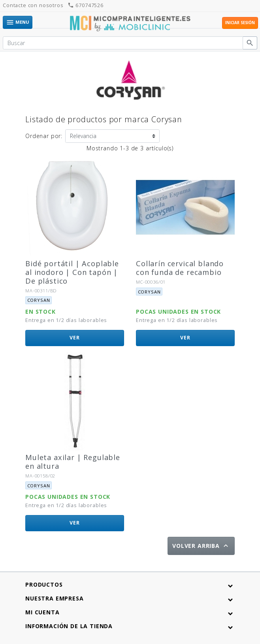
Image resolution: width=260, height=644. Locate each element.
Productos (44, 584)
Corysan (39, 300)
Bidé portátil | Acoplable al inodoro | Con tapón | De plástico (72, 272)
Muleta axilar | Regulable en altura (73, 462)
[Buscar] (123, 43)
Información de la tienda (69, 626)
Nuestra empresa (55, 598)
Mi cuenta (42, 612)
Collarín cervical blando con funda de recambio (180, 268)
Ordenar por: (44, 136)
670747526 (85, 5)
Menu (18, 22)
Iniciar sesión (240, 23)
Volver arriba (201, 546)
